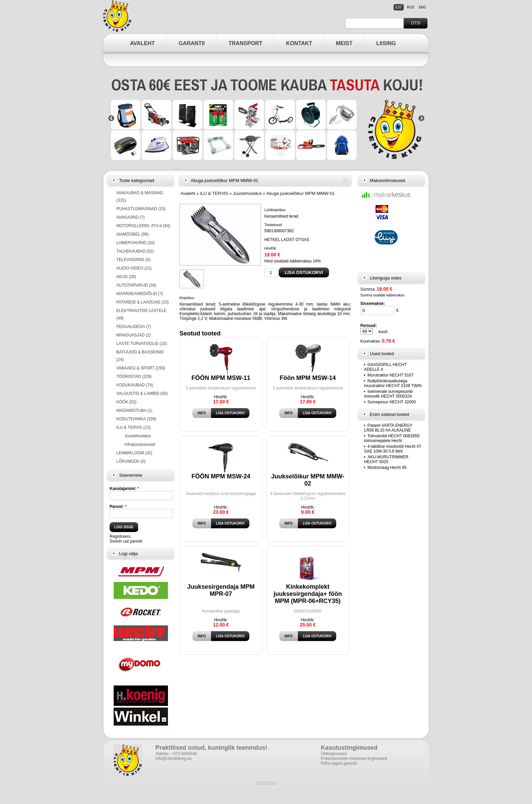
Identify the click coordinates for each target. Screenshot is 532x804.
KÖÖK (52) (126, 402)
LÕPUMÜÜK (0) (131, 461)
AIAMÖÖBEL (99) (132, 234)
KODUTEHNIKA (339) (136, 419)
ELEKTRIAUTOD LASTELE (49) (141, 314)
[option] (266, 118)
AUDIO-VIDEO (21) (134, 268)
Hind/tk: (271, 248)
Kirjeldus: (187, 298)
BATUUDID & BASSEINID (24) (140, 356)
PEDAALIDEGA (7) (134, 327)
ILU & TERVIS (214, 193)
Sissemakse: (373, 304)
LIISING (386, 43)
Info (202, 413)
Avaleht (188, 193)
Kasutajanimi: (124, 489)
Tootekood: (273, 225)
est (398, 7)
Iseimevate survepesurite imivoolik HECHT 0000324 (388, 394)
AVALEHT (142, 43)
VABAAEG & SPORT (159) (141, 368)
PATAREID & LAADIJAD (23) (142, 302)
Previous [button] (111, 118)
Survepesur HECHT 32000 (392, 402)
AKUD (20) (126, 277)
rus (410, 7)
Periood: (369, 326)
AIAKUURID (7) (130, 217)
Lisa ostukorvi (230, 413)
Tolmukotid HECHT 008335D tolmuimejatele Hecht (392, 438)
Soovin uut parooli (126, 541)
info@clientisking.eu (174, 759)
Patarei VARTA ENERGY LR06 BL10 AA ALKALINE (388, 428)
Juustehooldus (138, 436)
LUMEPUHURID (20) (136, 243)
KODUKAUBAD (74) (135, 385)
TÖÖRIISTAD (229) (134, 377)
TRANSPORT (246, 43)
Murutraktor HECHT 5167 (391, 375)
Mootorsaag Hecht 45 (387, 468)
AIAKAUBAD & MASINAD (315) (140, 197)
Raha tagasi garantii (339, 763)
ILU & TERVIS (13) (134, 427)
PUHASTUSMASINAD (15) (141, 209)
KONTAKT (299, 43)
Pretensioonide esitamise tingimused (354, 759)
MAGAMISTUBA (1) (134, 410)
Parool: (118, 507)
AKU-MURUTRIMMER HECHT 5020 (386, 459)
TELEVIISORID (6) (134, 260)
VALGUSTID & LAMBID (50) (142, 394)
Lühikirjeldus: (275, 210)
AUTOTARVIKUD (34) (136, 285)
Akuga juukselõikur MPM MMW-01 (301, 193)
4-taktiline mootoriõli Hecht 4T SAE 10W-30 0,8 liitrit (393, 449)
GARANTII (192, 43)
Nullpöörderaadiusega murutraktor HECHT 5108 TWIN (393, 383)
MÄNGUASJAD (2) (134, 335)
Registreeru (120, 536)
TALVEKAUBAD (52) (135, 251)
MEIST (344, 43)
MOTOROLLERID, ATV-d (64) (143, 226)
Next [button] (421, 118)
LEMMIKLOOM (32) (134, 453)
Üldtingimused (334, 754)
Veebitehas (266, 783)
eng (422, 7)
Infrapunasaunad (140, 444)
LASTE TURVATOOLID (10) (142, 344)
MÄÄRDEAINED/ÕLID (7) (140, 294)
